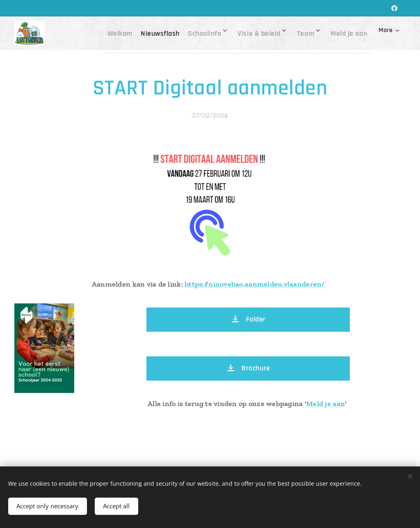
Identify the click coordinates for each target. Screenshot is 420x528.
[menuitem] (109, 33)
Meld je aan (326, 404)
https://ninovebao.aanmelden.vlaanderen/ (255, 284)
